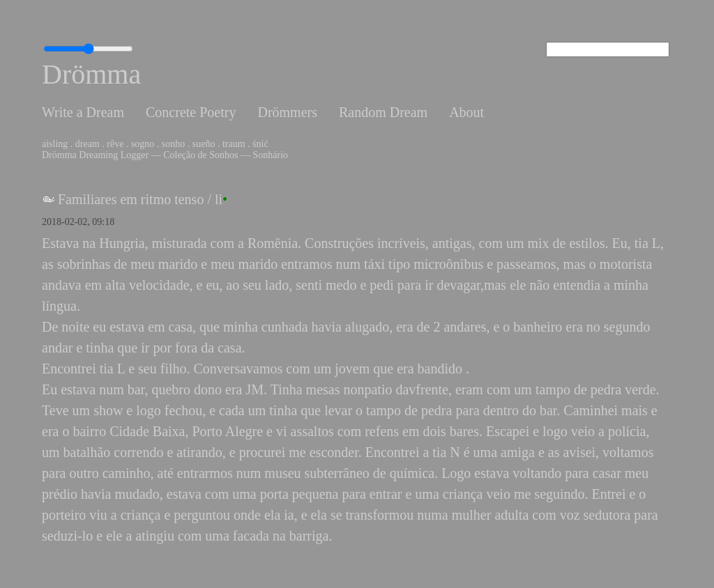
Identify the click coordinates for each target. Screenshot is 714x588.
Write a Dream (83, 112)
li (219, 199)
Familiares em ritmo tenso (131, 199)
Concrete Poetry (191, 112)
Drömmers (287, 112)
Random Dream (383, 112)
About (466, 112)
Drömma (91, 74)
